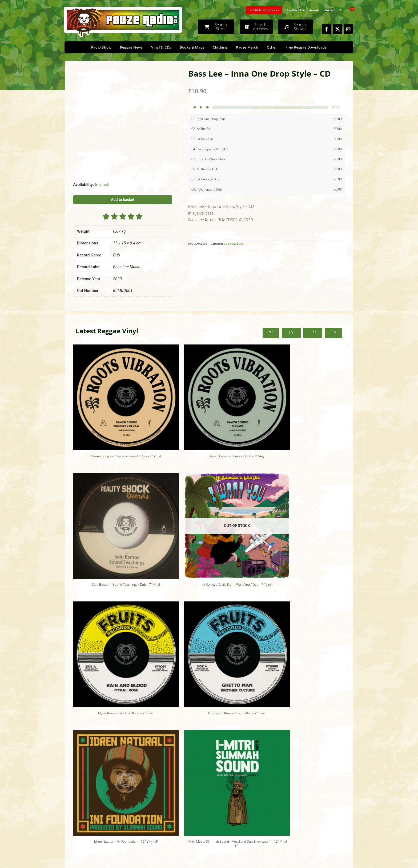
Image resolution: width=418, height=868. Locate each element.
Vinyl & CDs (161, 47)
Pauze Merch (247, 47)
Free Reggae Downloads (306, 47)
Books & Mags (192, 47)
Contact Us (295, 10)
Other (272, 47)
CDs (227, 244)
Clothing (220, 47)
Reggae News (131, 47)
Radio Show (101, 47)
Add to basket (123, 200)
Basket (330, 10)
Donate (314, 10)
